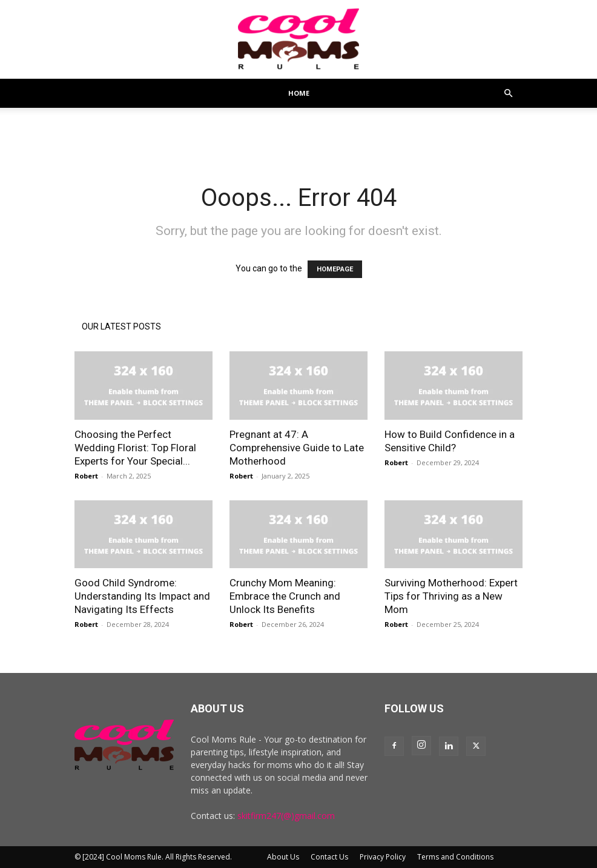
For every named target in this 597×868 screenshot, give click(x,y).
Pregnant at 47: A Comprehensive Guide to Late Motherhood (297, 448)
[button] (508, 94)
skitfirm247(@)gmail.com (286, 816)
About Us (283, 857)
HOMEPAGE (335, 269)
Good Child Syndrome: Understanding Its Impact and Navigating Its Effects (142, 596)
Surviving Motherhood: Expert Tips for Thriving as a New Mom (451, 596)
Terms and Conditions (455, 857)
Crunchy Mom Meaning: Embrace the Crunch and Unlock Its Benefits (285, 596)
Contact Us (329, 857)
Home (299, 93)
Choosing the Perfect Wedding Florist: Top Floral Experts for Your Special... (135, 448)
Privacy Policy (383, 857)
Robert (86, 476)
